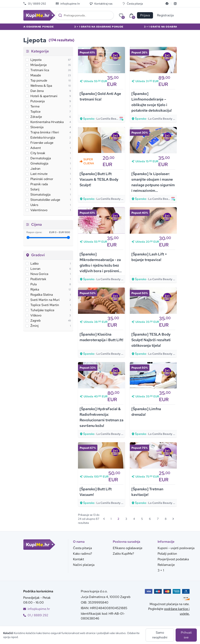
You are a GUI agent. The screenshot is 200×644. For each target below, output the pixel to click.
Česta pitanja (132, 4)
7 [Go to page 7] (158, 519)
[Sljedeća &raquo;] (173, 519)
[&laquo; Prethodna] (104, 519)
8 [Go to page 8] (166, 519)
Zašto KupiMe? (123, 554)
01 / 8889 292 (35, 4)
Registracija (165, 15)
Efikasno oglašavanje (128, 548)
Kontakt (78, 559)
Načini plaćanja (84, 565)
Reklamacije (166, 565)
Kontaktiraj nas (101, 4)
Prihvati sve (186, 635)
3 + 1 (161, 570)
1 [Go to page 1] (111, 519)
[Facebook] (167, 4)
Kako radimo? (82, 554)
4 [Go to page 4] (134, 519)
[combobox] (84, 15)
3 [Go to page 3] (126, 519)
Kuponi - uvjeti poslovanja (176, 548)
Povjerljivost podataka (173, 559)
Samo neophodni (160, 635)
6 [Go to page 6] (150, 519)
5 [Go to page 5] (142, 519)
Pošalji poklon (167, 554)
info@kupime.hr (68, 4)
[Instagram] (175, 4)
